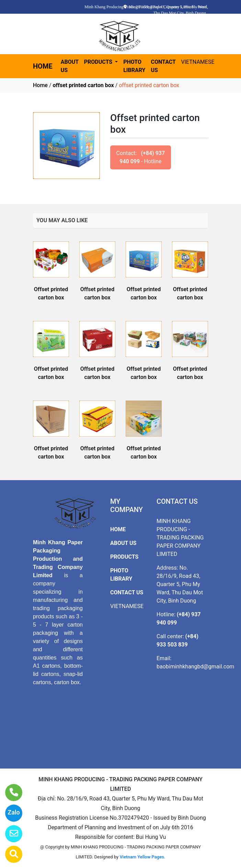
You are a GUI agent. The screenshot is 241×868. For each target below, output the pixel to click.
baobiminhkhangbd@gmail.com (195, 667)
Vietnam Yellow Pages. (142, 857)
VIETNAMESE (198, 62)
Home (40, 85)
